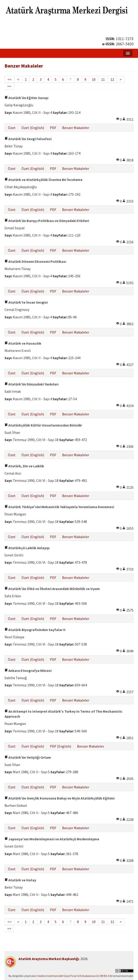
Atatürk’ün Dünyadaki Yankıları (32, 384)
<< (9, 79)
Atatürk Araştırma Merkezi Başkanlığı (49, 959)
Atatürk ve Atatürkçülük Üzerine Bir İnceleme (43, 180)
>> (9, 86)
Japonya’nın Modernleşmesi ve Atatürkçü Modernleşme (52, 839)
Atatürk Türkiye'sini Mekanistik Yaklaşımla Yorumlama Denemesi (59, 507)
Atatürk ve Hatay (20, 880)
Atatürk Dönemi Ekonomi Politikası (35, 261)
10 (94, 79)
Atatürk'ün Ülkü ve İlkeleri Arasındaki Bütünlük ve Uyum (52, 589)
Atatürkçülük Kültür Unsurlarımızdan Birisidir (43, 425)
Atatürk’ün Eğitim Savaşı (26, 98)
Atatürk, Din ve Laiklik (24, 466)
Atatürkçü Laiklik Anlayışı (27, 548)
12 (112, 79)
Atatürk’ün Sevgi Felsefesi (28, 139)
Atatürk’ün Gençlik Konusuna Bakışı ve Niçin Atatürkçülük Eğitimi (60, 798)
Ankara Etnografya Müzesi (28, 670)
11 (103, 79)
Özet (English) (33, 128)
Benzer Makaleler (76, 128)
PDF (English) (61, 746)
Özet (12, 128)
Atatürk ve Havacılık (23, 343)
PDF (53, 128)
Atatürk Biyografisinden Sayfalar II (35, 630)
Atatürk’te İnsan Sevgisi (26, 302)
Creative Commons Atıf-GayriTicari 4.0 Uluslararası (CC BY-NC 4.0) (74, 976)
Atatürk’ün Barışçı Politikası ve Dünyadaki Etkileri (47, 221)
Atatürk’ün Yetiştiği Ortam (28, 757)
